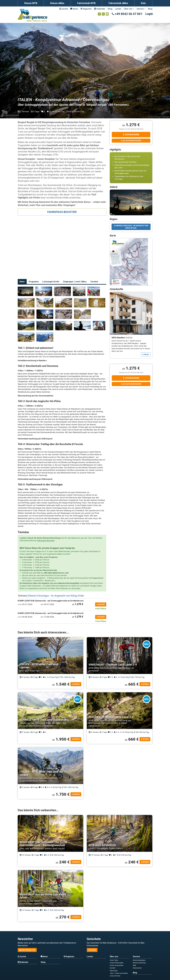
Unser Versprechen (117, 965)
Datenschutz (137, 968)
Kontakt (113, 968)
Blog (150, 9)
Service (141, 9)
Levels (118, 9)
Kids (143, 3)
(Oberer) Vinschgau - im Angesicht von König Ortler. (56, 596)
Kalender (100, 9)
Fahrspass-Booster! (46, 541)
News (74, 9)
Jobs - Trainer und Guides (119, 973)
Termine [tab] (94, 282)
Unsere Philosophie (117, 963)
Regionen (86, 9)
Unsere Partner (115, 976)
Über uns (129, 9)
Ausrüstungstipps (139, 960)
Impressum (114, 971)
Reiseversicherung (139, 963)
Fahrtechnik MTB (86, 3)
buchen (101, 604)
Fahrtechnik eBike (118, 3)
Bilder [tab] (22, 282)
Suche (64, 9)
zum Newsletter (27, 950)
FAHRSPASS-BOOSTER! (62, 212)
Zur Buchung (131, 135)
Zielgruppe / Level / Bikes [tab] (75, 282)
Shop (110, 9)
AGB (134, 965)
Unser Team (114, 960)
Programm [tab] (34, 282)
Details (146, 354)
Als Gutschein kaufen (131, 141)
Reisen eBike (57, 3)
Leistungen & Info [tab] (51, 282)
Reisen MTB (31, 3)
